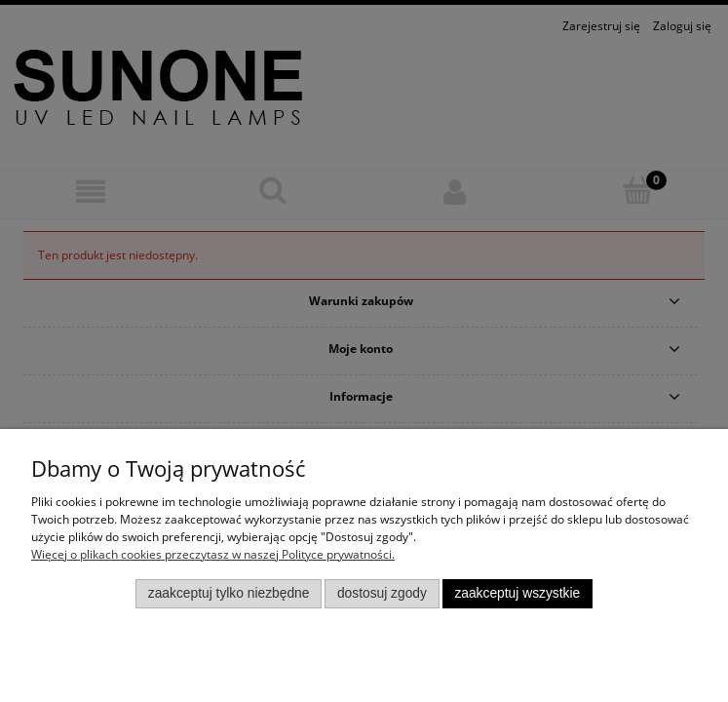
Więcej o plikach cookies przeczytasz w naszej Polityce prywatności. (213, 554)
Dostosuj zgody (382, 593)
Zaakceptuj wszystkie (517, 593)
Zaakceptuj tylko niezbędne (229, 593)
